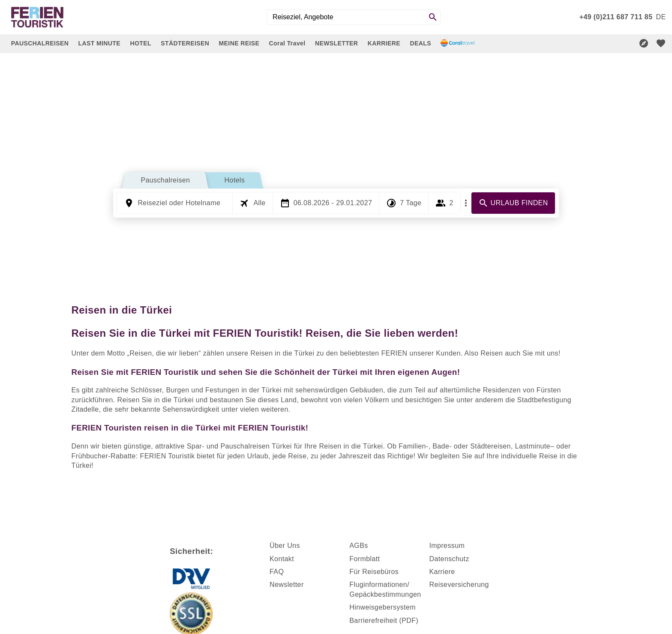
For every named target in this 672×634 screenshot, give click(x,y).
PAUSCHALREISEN (40, 43)
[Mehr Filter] (466, 203)
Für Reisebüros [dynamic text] (374, 572)
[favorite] (661, 43)
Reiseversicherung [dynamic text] (459, 585)
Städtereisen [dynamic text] (490, 446)
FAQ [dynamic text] (277, 572)
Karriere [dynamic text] (442, 572)
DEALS (420, 43)
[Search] (433, 17)
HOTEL (140, 43)
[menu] (661, 17)
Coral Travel (287, 43)
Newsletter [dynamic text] (287, 585)
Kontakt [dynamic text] (282, 559)
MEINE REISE (239, 43)
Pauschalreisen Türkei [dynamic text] (256, 446)
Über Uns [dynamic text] (285, 546)
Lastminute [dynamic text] (533, 446)
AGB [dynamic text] (357, 546)
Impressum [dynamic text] (447, 546)
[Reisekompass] (644, 43)
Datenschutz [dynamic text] (449, 559)
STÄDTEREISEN (185, 43)
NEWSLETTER (336, 43)
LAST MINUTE (100, 43)
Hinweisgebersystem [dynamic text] (382, 607)
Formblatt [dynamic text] (364, 559)
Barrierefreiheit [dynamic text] (373, 621)
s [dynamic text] (366, 546)
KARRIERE (384, 43)
